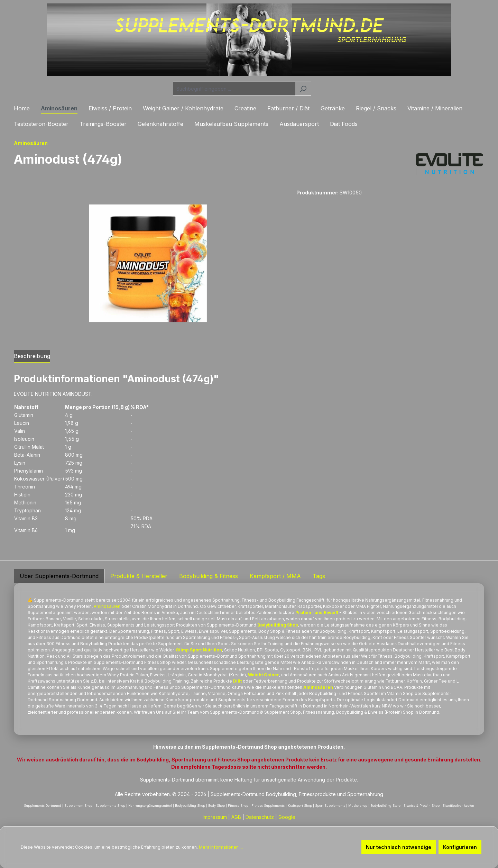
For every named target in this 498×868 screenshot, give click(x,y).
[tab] (32, 356)
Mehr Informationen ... (221, 847)
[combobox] (234, 89)
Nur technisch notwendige (399, 847)
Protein (84, 606)
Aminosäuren (107, 606)
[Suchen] (303, 89)
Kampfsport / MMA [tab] (275, 576)
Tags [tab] (319, 576)
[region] (148, 263)
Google (287, 817)
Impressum (215, 817)
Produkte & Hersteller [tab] (139, 576)
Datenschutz (260, 817)
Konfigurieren (460, 847)
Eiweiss (376, 712)
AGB (236, 817)
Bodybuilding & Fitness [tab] (209, 576)
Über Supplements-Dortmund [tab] (59, 576)
